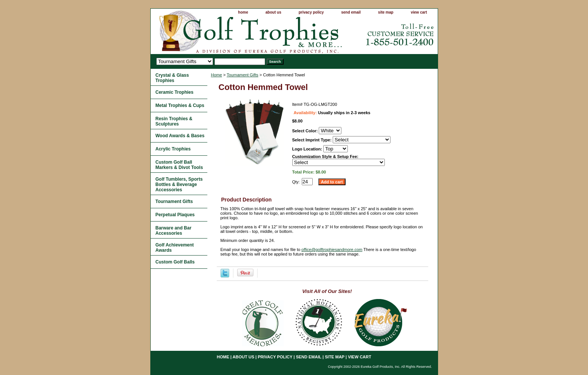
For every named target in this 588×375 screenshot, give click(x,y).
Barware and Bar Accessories (174, 231)
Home (217, 75)
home (243, 12)
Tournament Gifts (242, 75)
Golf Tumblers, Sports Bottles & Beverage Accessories (179, 184)
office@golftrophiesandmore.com (332, 249)
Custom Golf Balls (175, 262)
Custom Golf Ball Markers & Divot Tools (179, 165)
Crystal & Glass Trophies (172, 78)
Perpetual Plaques (175, 215)
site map (386, 12)
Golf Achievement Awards (175, 248)
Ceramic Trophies (175, 92)
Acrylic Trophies (173, 149)
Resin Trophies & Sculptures (174, 121)
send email (351, 12)
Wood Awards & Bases (180, 136)
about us (273, 12)
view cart (419, 12)
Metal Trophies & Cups (180, 105)
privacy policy (311, 12)
